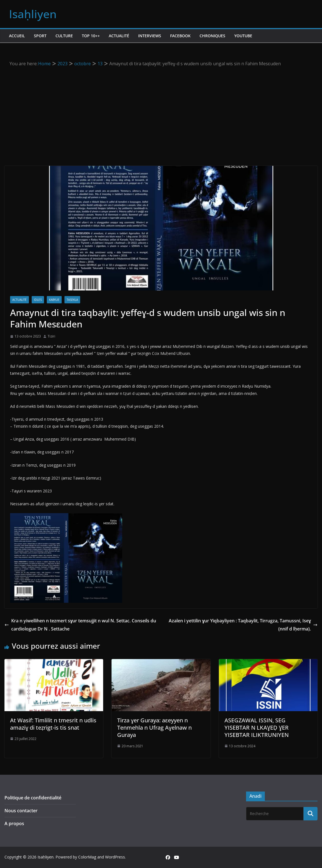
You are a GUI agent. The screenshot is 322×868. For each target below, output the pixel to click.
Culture (64, 36)
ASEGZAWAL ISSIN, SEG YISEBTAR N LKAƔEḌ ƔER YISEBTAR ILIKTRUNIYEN (257, 728)
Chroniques (212, 36)
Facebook (180, 36)
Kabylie (54, 300)
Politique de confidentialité (33, 798)
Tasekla (72, 300)
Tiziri (51, 336)
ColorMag (87, 857)
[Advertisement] (161, 110)
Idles (38, 300)
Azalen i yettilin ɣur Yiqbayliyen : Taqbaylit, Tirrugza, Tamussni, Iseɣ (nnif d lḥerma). (243, 625)
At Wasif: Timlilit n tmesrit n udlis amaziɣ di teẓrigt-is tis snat (53, 724)
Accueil (17, 36)
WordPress (115, 857)
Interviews (150, 36)
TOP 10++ (91, 36)
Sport (40, 36)
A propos (14, 823)
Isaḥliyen (33, 14)
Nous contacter (21, 811)
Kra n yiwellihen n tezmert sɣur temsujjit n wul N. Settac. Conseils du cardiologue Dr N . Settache (80, 625)
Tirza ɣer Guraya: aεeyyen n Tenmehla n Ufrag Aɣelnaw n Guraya (154, 728)
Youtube (243, 36)
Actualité (119, 36)
